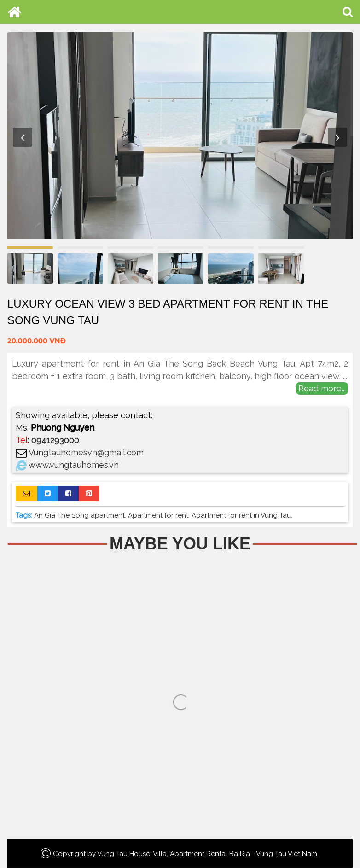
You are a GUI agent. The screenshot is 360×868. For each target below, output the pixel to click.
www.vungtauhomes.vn (74, 465)
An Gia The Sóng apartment (79, 515)
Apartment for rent (158, 515)
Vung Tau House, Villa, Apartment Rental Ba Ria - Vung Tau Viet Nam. (208, 854)
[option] (180, 136)
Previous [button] (23, 137)
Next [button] (337, 137)
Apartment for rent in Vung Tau (241, 515)
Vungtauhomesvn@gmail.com (86, 452)
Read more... (322, 388)
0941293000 (55, 440)
